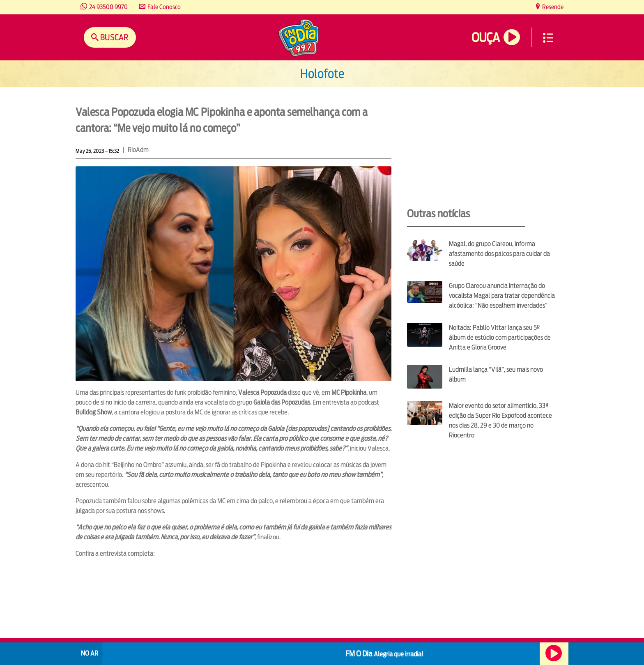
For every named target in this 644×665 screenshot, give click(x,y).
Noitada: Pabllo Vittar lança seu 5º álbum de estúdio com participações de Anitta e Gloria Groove (500, 337)
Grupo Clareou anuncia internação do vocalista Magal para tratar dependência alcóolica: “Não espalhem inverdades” (502, 296)
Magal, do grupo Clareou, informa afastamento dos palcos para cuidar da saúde (499, 254)
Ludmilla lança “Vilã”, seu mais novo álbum (496, 374)
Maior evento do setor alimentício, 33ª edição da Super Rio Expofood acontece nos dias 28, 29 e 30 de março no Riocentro (500, 420)
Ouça (485, 38)
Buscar (114, 37)
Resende (552, 7)
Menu (548, 38)
